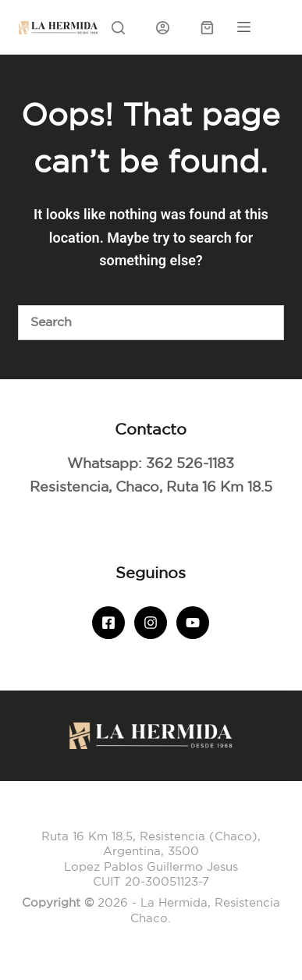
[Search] (118, 28)
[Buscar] (133, 323)
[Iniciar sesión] (163, 28)
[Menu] (261, 27)
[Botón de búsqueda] (266, 323)
